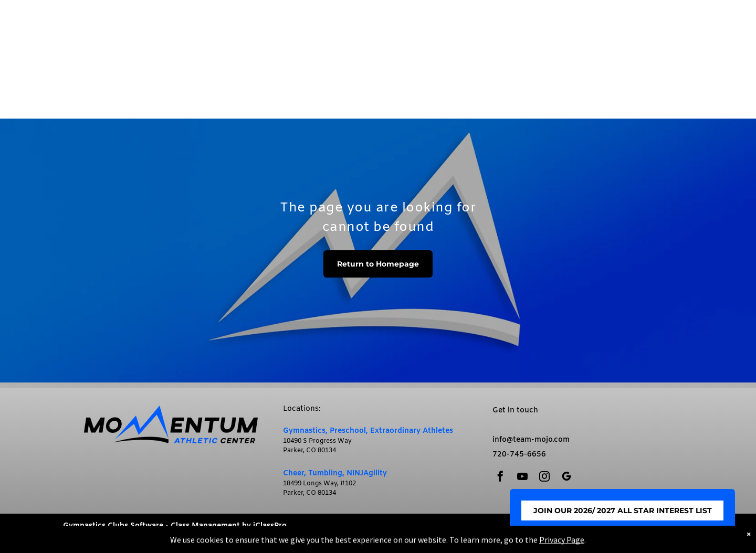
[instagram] (544, 478)
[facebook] (500, 478)
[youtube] (522, 478)
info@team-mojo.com (531, 440)
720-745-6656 (519, 455)
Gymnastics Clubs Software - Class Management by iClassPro (175, 526)
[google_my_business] (566, 478)
